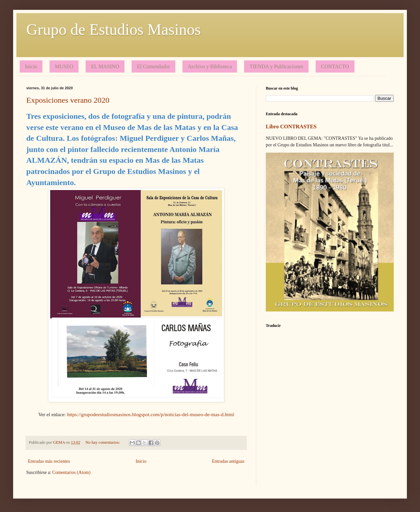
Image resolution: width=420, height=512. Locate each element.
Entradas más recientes (49, 461)
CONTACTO (335, 66)
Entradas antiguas (228, 461)
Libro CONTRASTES (291, 127)
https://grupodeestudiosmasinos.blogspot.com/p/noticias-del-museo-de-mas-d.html (150, 414)
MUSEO (64, 66)
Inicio (31, 66)
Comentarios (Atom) (71, 472)
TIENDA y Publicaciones (276, 66)
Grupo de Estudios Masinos (114, 29)
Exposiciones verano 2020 (68, 100)
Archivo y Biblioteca (210, 66)
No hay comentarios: (103, 442)
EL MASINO (105, 66)
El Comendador (153, 66)
